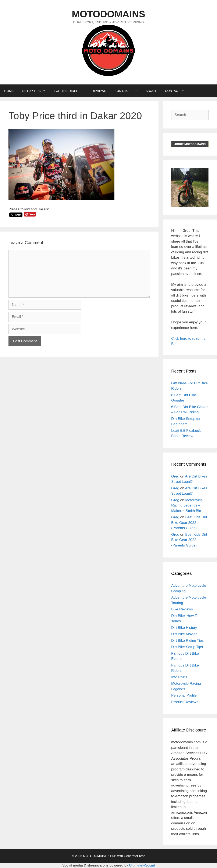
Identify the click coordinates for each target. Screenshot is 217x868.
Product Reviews (185, 702)
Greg (175, 476)
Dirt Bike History (184, 628)
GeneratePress (134, 856)
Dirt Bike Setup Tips (187, 647)
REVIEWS (99, 91)
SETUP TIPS (36, 91)
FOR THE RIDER (71, 91)
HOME (9, 91)
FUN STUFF (128, 91)
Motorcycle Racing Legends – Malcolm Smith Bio (187, 505)
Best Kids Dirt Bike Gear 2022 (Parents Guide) (189, 523)
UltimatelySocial (142, 865)
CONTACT (177, 91)
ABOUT (151, 91)
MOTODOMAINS (109, 14)
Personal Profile (184, 695)
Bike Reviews (182, 609)
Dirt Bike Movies (184, 634)
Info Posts (179, 677)
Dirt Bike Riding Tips (187, 641)
